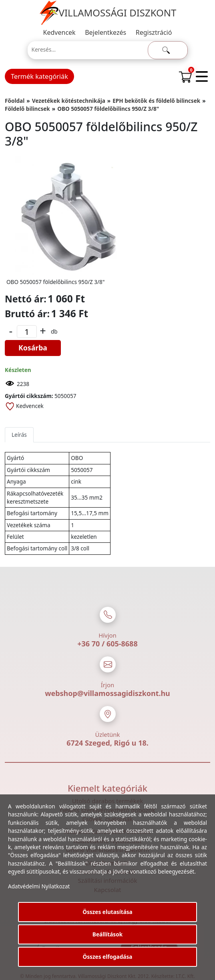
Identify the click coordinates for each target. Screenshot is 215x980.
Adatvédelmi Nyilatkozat (39, 886)
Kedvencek (59, 32)
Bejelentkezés (105, 32)
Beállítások (107, 934)
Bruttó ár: (27, 314)
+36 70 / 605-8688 (107, 644)
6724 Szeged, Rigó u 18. (107, 743)
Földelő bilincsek (27, 109)
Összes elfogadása (108, 957)
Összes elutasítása (107, 912)
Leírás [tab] (19, 435)
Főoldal (15, 101)
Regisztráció (154, 32)
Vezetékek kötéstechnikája (69, 101)
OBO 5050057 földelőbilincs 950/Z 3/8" (108, 109)
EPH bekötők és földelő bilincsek (156, 101)
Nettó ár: (26, 299)
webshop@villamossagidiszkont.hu (107, 693)
